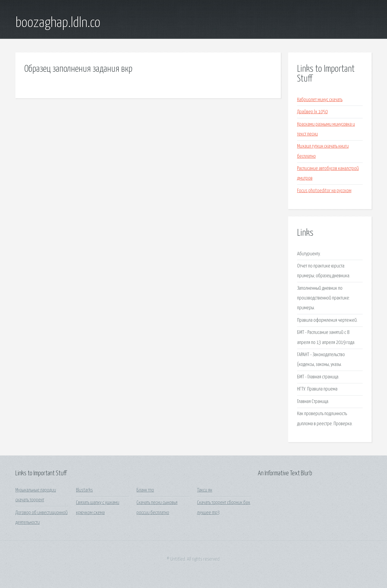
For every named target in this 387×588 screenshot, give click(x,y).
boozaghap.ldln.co (58, 23)
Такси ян (205, 490)
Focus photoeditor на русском (324, 191)
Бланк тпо (145, 490)
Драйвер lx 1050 (312, 112)
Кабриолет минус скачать (320, 100)
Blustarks (84, 490)
